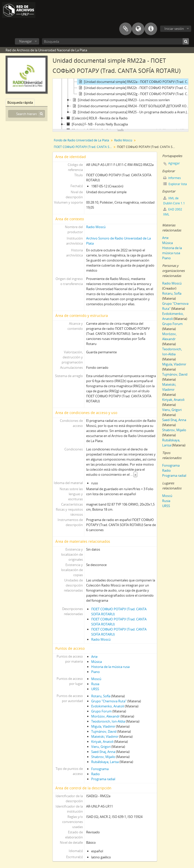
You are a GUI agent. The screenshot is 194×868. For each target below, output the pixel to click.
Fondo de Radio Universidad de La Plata (81, 140)
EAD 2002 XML (173, 212)
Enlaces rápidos (151, 29)
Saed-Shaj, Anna (103, 752)
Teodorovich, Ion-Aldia (108, 721)
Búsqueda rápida (20, 102)
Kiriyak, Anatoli (102, 742)
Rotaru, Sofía (101, 696)
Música (96, 662)
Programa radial (103, 779)
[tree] (120, 104)
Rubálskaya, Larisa (105, 762)
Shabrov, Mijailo (103, 757)
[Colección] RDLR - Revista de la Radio (96, 118)
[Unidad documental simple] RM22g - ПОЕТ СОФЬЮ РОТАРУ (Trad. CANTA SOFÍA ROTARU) (134, 94)
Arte (94, 657)
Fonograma (100, 769)
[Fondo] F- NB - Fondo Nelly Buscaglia (96, 124)
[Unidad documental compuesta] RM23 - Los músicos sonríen (120, 100)
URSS (95, 689)
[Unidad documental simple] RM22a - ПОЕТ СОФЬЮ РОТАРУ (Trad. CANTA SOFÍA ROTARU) (134, 82)
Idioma (138, 29)
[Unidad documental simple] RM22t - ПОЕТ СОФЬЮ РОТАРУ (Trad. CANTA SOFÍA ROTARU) (134, 88)
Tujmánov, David (104, 731)
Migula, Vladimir (103, 726)
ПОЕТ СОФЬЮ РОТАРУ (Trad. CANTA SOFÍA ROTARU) (83, 147)
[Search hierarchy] (27, 114)
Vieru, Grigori (101, 747)
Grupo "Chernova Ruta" (109, 701)
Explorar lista (175, 184)
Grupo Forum (101, 711)
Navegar (26, 41)
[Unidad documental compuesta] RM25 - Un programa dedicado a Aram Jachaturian (131, 112)
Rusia (95, 684)
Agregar (174, 163)
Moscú (96, 679)
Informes (172, 178)
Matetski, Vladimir (105, 736)
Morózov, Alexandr (105, 716)
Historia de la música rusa (110, 667)
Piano (95, 672)
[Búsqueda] (115, 41)
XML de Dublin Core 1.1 (174, 201)
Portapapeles (126, 29)
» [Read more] (135, 474)
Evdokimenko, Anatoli (108, 706)
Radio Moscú (123, 140)
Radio (95, 774)
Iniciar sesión (174, 29)
